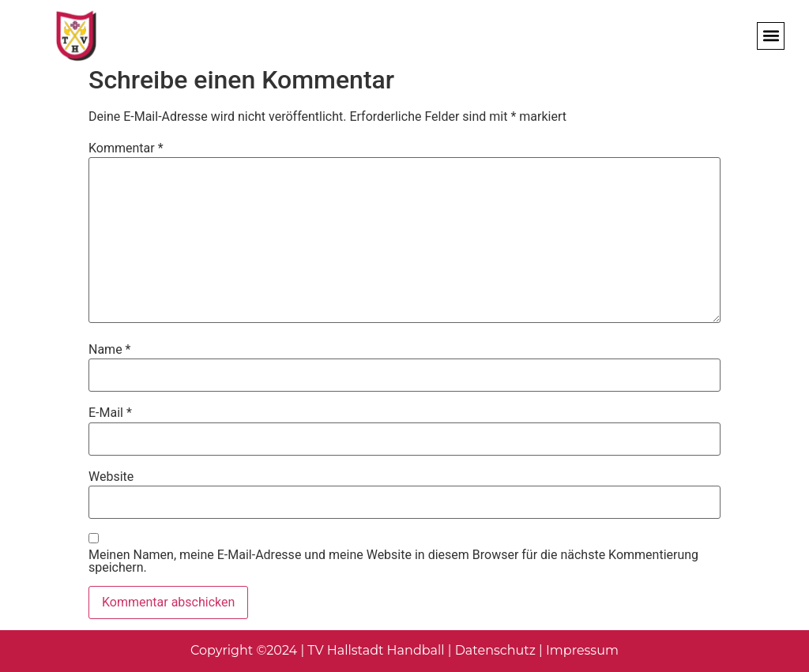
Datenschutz (495, 650)
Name (110, 350)
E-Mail (110, 413)
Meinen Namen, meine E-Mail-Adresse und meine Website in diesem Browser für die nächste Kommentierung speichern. (393, 561)
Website (111, 477)
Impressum (582, 650)
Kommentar (126, 148)
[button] (771, 36)
